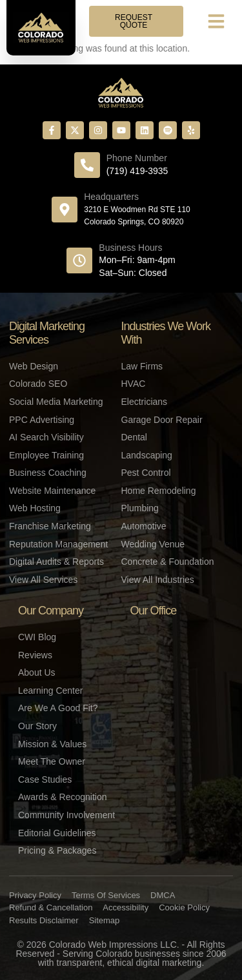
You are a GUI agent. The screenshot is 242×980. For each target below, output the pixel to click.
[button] (216, 21)
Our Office (154, 611)
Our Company (51, 611)
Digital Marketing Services (47, 333)
